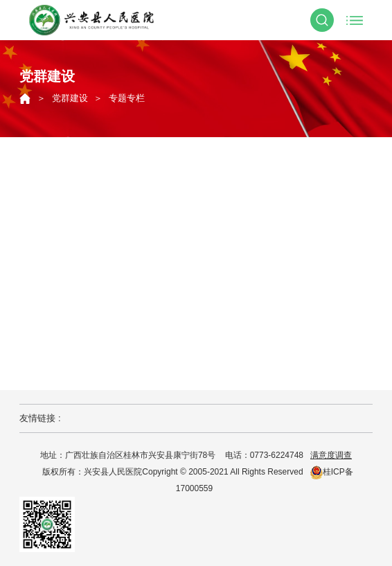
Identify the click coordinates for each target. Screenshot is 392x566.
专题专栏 (127, 98)
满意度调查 (331, 455)
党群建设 (70, 98)
